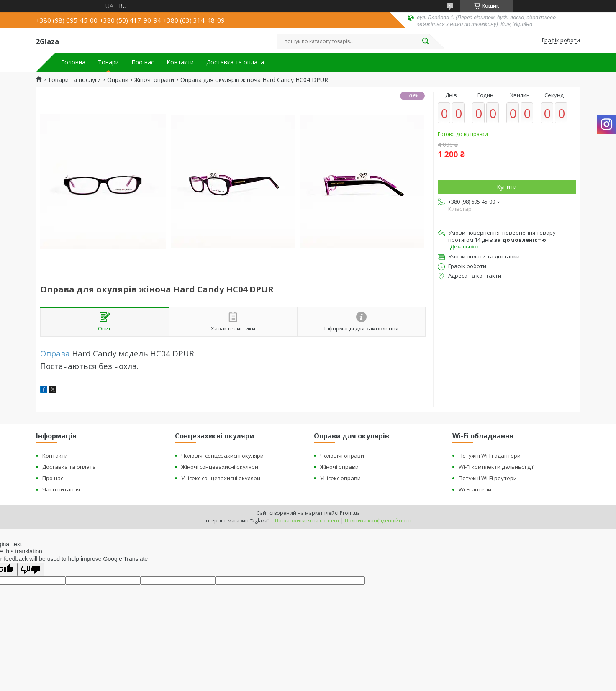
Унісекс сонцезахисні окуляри (221, 478)
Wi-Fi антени (475, 489)
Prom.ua (350, 513)
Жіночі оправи (154, 80)
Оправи (118, 80)
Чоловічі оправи (342, 456)
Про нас (143, 62)
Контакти (180, 62)
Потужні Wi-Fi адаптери (490, 456)
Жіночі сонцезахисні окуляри (220, 467)
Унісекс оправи (340, 478)
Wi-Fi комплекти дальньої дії (496, 467)
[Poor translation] (31, 569)
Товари (108, 62)
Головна (73, 62)
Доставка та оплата (235, 62)
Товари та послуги (74, 80)
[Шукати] (425, 41)
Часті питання (61, 489)
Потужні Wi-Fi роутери (488, 478)
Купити (507, 187)
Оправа (55, 353)
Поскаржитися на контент (307, 521)
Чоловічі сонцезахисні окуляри (222, 456)
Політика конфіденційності (378, 521)
